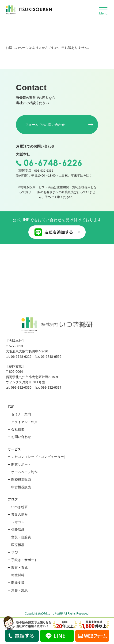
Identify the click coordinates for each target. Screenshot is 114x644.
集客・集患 (19, 590)
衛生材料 (18, 575)
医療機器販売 (21, 479)
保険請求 (18, 530)
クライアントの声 (24, 422)
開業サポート (21, 464)
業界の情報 (19, 514)
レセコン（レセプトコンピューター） (39, 457)
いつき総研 (19, 507)
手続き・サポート (24, 560)
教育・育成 (19, 568)
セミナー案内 (21, 414)
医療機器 (18, 545)
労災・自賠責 (21, 537)
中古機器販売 (21, 487)
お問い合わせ (21, 437)
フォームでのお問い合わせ (45, 125)
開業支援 (18, 583)
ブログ (13, 499)
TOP (11, 407)
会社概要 (18, 429)
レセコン (18, 522)
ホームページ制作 (24, 472)
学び (15, 552)
